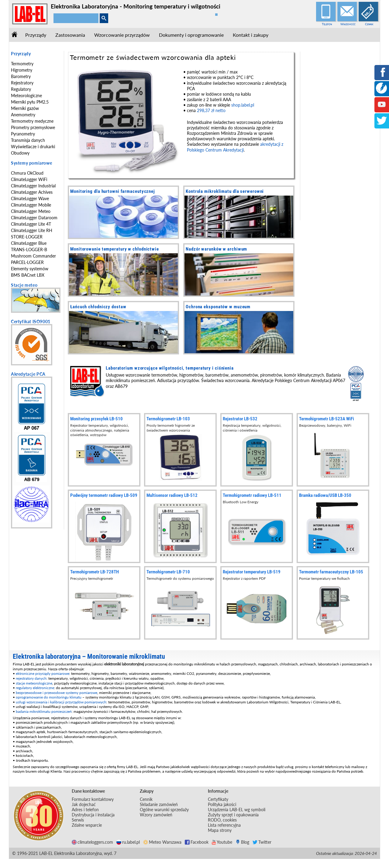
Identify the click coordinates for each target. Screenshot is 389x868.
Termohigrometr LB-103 (168, 419)
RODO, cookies (222, 820)
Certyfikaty (218, 799)
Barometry (21, 76)
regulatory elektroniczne (35, 688)
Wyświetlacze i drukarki (33, 147)
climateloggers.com (92, 842)
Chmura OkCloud (27, 173)
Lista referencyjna (224, 825)
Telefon (327, 24)
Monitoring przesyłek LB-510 (96, 419)
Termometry (22, 64)
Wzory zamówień (156, 815)
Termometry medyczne (32, 121)
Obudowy (20, 153)
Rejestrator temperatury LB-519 (252, 572)
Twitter (262, 842)
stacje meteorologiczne (34, 683)
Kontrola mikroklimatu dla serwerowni (225, 191)
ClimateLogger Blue (29, 243)
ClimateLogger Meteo (31, 211)
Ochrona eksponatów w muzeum (218, 307)
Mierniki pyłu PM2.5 (30, 102)
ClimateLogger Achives (32, 192)
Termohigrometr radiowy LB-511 (252, 495)
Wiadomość (348, 24)
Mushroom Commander (33, 256)
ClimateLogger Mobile (31, 205)
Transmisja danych (28, 140)
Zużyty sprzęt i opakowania (233, 815)
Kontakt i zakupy (251, 35)
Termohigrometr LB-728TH (95, 572)
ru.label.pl (128, 842)
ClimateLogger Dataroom (34, 218)
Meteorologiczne (26, 96)
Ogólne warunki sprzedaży (164, 810)
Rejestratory (22, 83)
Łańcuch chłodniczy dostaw (98, 307)
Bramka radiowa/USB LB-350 (325, 495)
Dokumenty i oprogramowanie (191, 35)
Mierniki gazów (25, 108)
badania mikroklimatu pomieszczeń (44, 711)
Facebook (197, 842)
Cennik (369, 24)
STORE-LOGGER (27, 237)
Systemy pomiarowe (31, 163)
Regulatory (21, 89)
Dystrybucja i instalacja (93, 815)
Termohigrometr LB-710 (168, 572)
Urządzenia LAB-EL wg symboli (237, 810)
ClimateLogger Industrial (33, 186)
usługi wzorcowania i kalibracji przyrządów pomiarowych (61, 702)
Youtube (222, 842)
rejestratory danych (31, 678)
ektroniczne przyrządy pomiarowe (43, 673)
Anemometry (23, 115)
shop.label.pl (243, 105)
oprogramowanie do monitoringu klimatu (49, 697)
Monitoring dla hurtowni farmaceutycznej (113, 191)
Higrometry (22, 70)
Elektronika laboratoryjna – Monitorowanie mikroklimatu (89, 656)
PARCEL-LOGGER (27, 262)
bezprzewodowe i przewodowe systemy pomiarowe (57, 693)
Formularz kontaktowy (93, 799)
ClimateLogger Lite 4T (31, 224)
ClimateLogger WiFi (29, 179)
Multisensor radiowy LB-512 (172, 495)
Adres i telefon (85, 810)
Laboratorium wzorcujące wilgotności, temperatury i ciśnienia (170, 368)
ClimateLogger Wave (30, 198)
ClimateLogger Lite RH (32, 230)
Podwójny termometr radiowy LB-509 (104, 495)
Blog (242, 842)
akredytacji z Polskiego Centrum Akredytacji (235, 147)
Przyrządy (36, 35)
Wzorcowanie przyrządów (122, 35)
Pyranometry (23, 134)
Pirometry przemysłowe (33, 127)
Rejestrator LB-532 (240, 419)
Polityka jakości (222, 804)
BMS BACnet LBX (28, 275)
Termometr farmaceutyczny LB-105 (331, 572)
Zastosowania (70, 35)
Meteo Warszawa (162, 842)
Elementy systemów (30, 269)
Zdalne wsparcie (87, 825)
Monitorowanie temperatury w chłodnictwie (115, 249)
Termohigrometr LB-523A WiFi (327, 419)
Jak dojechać (84, 804)
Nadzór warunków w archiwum (216, 249)
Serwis (78, 820)
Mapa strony (220, 830)
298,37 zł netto (211, 110)
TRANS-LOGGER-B (29, 249)
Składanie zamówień (159, 804)
